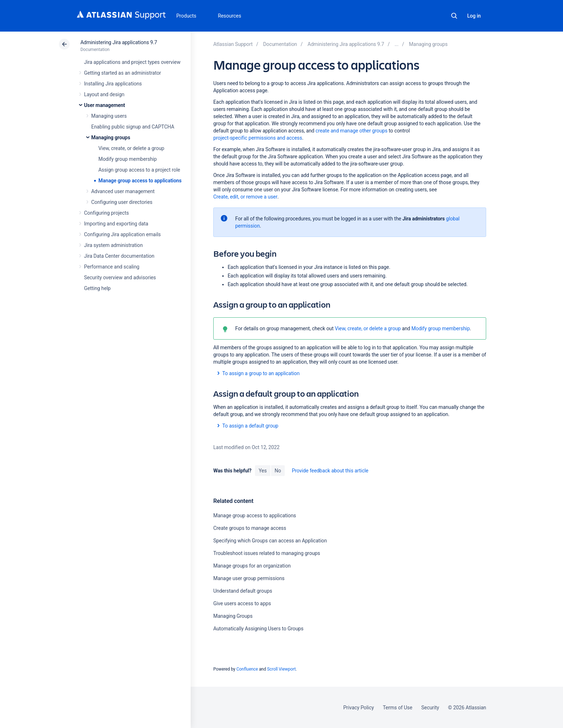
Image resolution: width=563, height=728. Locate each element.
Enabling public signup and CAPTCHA (133, 127)
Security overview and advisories (120, 277)
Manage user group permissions (249, 578)
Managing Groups (233, 616)
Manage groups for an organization (252, 566)
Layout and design (104, 94)
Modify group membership (128, 159)
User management (104, 105)
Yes (262, 471)
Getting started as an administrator (123, 73)
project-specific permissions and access (258, 138)
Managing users (109, 116)
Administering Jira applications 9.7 (119, 42)
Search (454, 16)
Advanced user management (123, 191)
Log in (474, 16)
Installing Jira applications (113, 84)
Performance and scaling (112, 267)
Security (430, 708)
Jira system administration (113, 245)
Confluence (247, 669)
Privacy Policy (359, 708)
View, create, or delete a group (131, 148)
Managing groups (111, 137)
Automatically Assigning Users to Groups (258, 629)
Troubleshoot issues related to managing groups (267, 553)
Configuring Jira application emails (122, 234)
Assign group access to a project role (139, 170)
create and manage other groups (352, 131)
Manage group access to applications (140, 181)
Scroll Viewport (281, 669)
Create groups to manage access (250, 528)
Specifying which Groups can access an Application (270, 541)
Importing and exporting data (116, 224)
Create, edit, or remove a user (245, 197)
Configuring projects (106, 213)
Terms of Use (397, 708)
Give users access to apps (242, 603)
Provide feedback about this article (330, 471)
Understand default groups (243, 591)
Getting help (97, 288)
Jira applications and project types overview (132, 62)
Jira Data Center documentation (119, 256)
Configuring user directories (122, 202)
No (278, 471)
